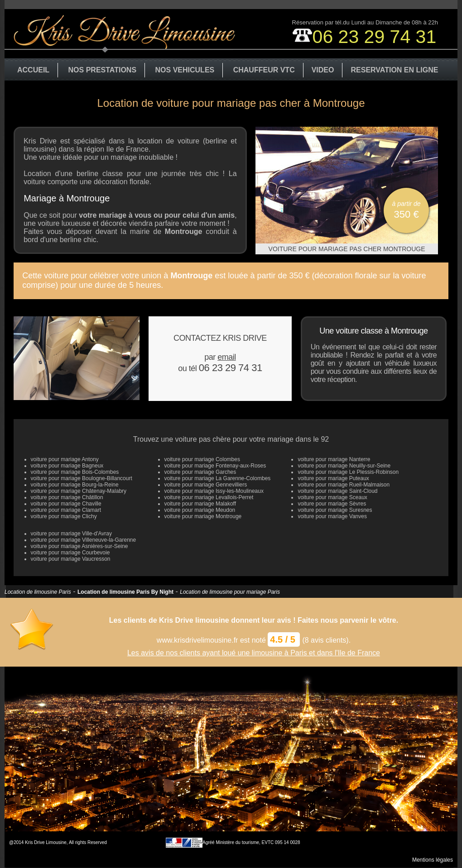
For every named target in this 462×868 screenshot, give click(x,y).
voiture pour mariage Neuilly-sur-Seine (344, 466)
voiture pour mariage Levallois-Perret (209, 497)
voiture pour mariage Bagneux (67, 466)
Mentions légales (433, 860)
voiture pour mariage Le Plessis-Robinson (348, 472)
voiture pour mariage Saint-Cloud (337, 491)
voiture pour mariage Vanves (332, 516)
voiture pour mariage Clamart (66, 510)
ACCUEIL (33, 70)
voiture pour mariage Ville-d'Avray (71, 534)
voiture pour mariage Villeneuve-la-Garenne (84, 540)
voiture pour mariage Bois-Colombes (75, 472)
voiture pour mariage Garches (200, 472)
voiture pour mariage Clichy (64, 516)
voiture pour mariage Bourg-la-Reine (75, 485)
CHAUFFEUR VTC (264, 70)
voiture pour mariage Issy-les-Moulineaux (214, 491)
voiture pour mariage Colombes (202, 459)
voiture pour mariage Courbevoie (70, 553)
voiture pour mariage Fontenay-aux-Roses (215, 466)
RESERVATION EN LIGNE (394, 70)
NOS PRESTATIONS (103, 70)
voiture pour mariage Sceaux (332, 497)
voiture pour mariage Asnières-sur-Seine (79, 546)
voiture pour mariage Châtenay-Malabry (79, 491)
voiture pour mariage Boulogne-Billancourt (82, 478)
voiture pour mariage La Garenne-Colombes (218, 478)
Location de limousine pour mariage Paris (230, 592)
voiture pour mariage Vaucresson (71, 559)
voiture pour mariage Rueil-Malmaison (344, 485)
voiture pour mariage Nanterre (334, 459)
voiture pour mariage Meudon (200, 510)
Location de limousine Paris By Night (125, 592)
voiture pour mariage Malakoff (200, 504)
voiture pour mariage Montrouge (203, 516)
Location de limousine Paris (38, 592)
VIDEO (323, 70)
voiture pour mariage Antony (65, 459)
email (227, 357)
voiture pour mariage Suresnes (335, 510)
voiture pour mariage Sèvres (332, 504)
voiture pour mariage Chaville (66, 504)
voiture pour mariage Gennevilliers (206, 485)
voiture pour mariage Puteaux (333, 478)
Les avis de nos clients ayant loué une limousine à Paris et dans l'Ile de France (254, 653)
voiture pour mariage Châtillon (67, 497)
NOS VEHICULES (185, 70)
